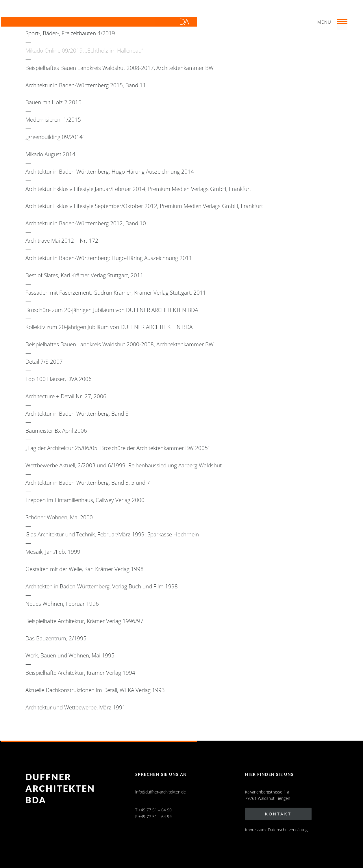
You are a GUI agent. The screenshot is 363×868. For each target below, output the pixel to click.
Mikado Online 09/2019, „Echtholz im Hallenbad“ (84, 50)
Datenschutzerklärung (288, 830)
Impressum (255, 830)
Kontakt (278, 814)
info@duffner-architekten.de (161, 792)
